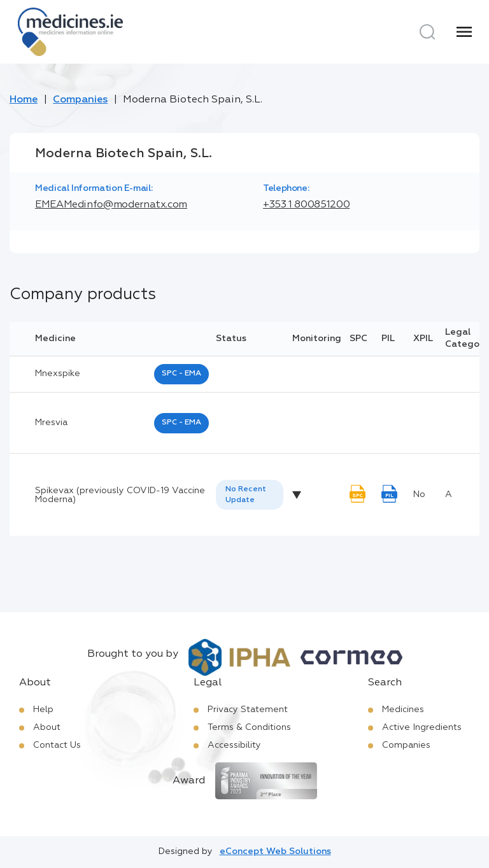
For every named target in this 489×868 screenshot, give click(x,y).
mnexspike (58, 374)
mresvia (51, 423)
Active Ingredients (422, 727)
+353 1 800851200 (306, 205)
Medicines (403, 710)
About (47, 727)
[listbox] (250, 495)
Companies (80, 100)
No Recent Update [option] (246, 495)
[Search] (427, 32)
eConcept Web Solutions (275, 851)
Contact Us (57, 745)
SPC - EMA (181, 374)
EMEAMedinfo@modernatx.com (111, 205)
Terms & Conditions (249, 727)
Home (24, 100)
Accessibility (234, 745)
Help (43, 710)
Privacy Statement (248, 710)
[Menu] (464, 32)
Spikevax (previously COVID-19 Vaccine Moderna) (120, 495)
